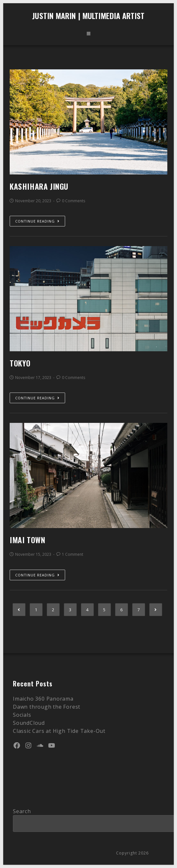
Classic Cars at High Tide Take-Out (59, 731)
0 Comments (74, 201)
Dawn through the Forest (47, 707)
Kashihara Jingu (39, 186)
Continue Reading (37, 221)
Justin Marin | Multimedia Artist (88, 15)
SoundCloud (29, 723)
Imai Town (27, 540)
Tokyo (20, 363)
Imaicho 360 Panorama (43, 699)
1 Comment (73, 554)
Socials (22, 715)
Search (22, 811)
